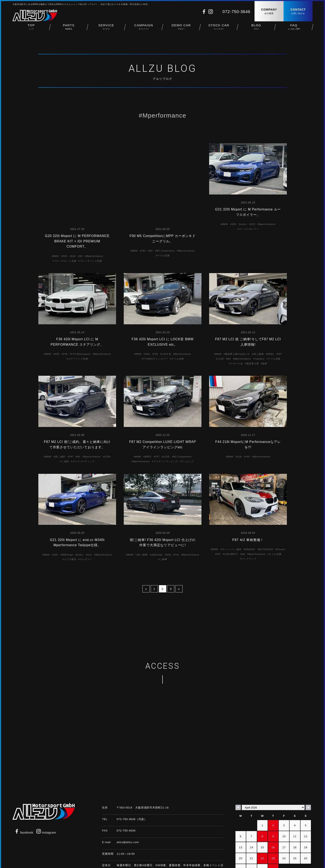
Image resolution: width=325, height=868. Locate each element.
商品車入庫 (252, 332)
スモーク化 (237, 332)
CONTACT (298, 12)
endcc (244, 224)
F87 (280, 322)
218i (239, 425)
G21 (253, 224)
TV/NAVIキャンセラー (155, 327)
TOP (31, 29)
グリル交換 (163, 182)
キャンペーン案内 (232, 518)
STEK (107, 425)
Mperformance (95, 183)
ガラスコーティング (83, 429)
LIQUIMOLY (231, 522)
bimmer (281, 518)
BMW (56, 183)
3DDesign (67, 523)
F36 (65, 322)
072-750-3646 (236, 12)
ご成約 (65, 429)
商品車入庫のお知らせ (237, 322)
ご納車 (163, 528)
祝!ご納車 (258, 322)
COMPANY (269, 12)
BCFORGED (266, 518)
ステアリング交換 (78, 327)
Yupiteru (260, 327)
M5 (151, 178)
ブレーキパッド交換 (91, 188)
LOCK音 (166, 322)
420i (57, 322)
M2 (229, 327)
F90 (144, 178)
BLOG (256, 29)
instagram (46, 801)
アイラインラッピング (166, 429)
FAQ (294, 29)
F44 (248, 425)
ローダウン (86, 528)
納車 (264, 332)
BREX (271, 322)
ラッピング (187, 429)
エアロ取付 (70, 528)
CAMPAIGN (144, 29)
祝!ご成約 (60, 425)
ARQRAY (250, 518)
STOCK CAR (219, 29)
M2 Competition (183, 425)
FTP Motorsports (81, 322)
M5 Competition (166, 178)
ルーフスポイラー (249, 229)
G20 (73, 183)
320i (65, 183)
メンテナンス (249, 527)
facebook (24, 801)
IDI (81, 183)
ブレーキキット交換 (65, 188)
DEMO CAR (181, 29)
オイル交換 (275, 522)
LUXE (221, 327)
